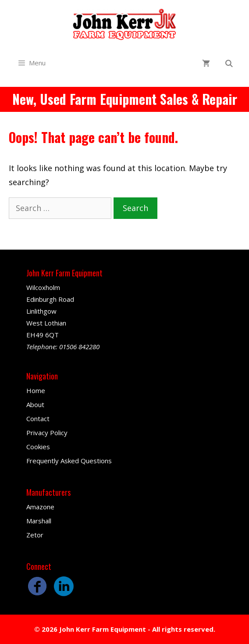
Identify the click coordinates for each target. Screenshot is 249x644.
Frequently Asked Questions (69, 461)
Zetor (35, 535)
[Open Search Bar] (229, 64)
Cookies (38, 447)
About (35, 404)
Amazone (40, 507)
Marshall (39, 521)
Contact (38, 419)
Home (36, 390)
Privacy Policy (47, 433)
